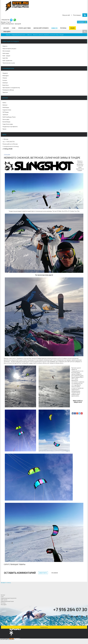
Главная (8, 35)
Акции (72, 28)
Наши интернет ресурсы (9, 48)
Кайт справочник (7, 60)
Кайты (4, 103)
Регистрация (77, 15)
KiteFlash (5, 83)
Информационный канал (18, 35)
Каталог (6, 28)
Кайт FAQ (5, 58)
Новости (54, 28)
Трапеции (5, 115)
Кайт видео (6, 53)
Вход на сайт (66, 15)
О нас (14, 28)
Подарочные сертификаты (10, 127)
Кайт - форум (6, 56)
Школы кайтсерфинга (41, 28)
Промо (4, 129)
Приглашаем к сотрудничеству (11, 88)
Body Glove (6, 85)
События (29, 35)
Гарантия (5, 92)
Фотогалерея (6, 51)
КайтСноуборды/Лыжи (9, 117)
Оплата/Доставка (24, 28)
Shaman (5, 78)
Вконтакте (43, 573)
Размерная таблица (8, 90)
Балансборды (6, 122)
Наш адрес (7, 31)
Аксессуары (6, 119)
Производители (8, 68)
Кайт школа (4, 600)
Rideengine (6, 76)
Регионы (63, 28)
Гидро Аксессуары (8, 124)
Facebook (55, 573)
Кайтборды (6, 107)
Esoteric (5, 80)
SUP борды (6, 112)
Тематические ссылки (9, 63)
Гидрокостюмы (7, 110)
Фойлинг (5, 105)
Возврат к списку (6, 583)
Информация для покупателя (9, 598)
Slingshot (5, 73)
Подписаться (44, 627)
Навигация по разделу (11, 41)
